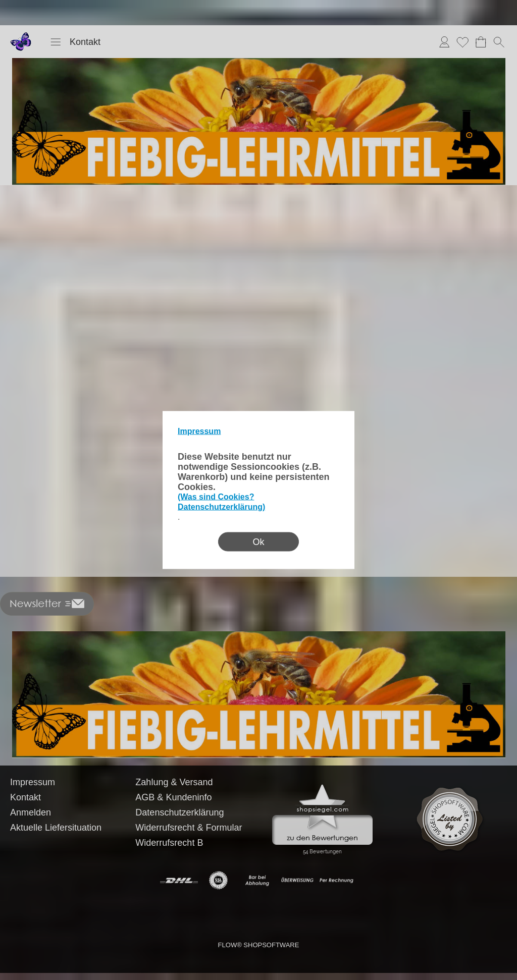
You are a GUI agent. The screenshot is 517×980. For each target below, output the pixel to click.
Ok (258, 542)
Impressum (199, 431)
